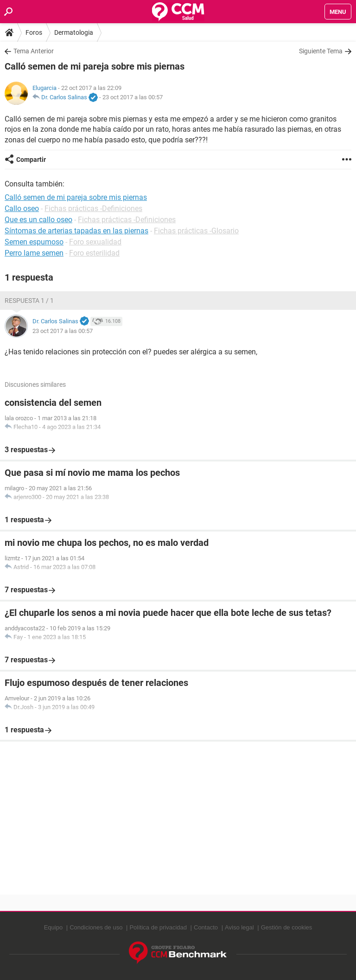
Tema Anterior (34, 51)
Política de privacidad (158, 927)
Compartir (31, 160)
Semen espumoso (34, 242)
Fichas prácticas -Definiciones (93, 208)
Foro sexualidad (95, 242)
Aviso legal (239, 927)
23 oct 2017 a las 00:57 (133, 97)
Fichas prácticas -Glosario (196, 231)
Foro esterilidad (94, 253)
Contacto (206, 927)
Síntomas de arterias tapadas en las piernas (76, 231)
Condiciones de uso (96, 927)
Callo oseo (22, 208)
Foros (34, 32)
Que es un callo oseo (38, 220)
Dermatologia (74, 32)
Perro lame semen (34, 253)
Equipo (53, 927)
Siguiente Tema (321, 51)
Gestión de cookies (287, 927)
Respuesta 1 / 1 (29, 301)
